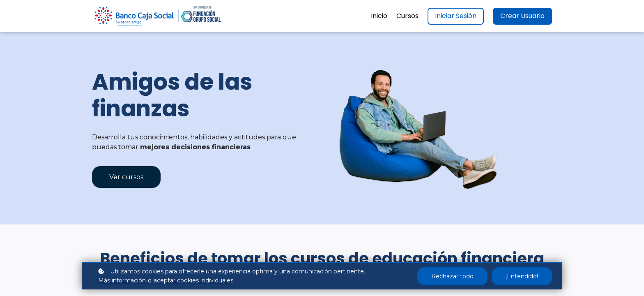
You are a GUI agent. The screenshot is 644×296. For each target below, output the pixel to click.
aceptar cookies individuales (193, 280)
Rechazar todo (452, 276)
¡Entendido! (522, 276)
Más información (122, 280)
